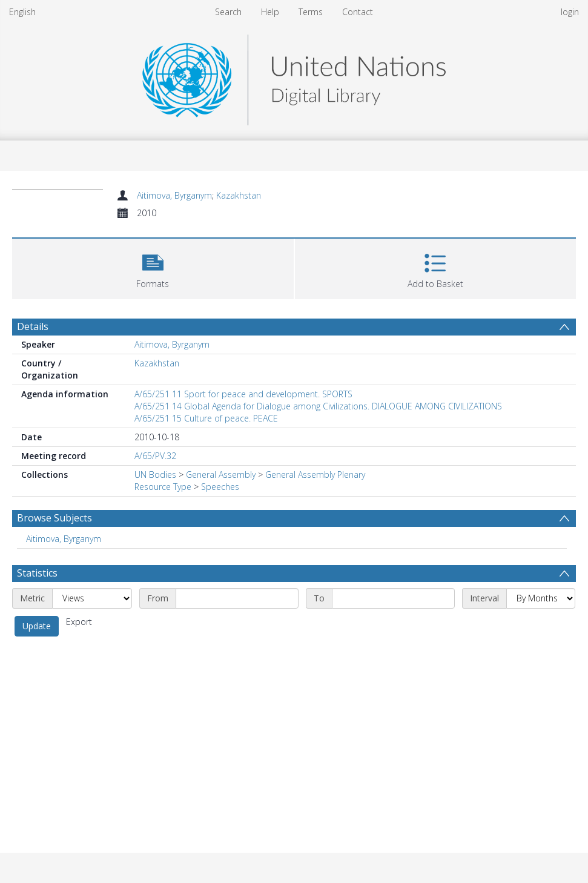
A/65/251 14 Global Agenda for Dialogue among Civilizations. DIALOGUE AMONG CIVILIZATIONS (318, 406)
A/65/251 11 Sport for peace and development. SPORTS (243, 394)
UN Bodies (155, 475)
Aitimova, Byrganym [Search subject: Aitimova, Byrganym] (64, 539)
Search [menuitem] (228, 12)
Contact (358, 12)
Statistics (37, 573)
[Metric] (92, 598)
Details (33, 326)
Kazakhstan (239, 195)
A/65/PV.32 (155, 456)
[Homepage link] (294, 77)
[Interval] (541, 598)
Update (37, 626)
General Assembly (221, 475)
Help (270, 12)
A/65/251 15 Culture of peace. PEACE (206, 418)
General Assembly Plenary (315, 475)
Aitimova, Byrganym (174, 195)
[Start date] (237, 598)
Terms (311, 12)
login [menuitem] (570, 12)
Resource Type (163, 487)
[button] (153, 267)
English (22, 12)
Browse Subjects (55, 518)
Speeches (220, 487)
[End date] (393, 598)
